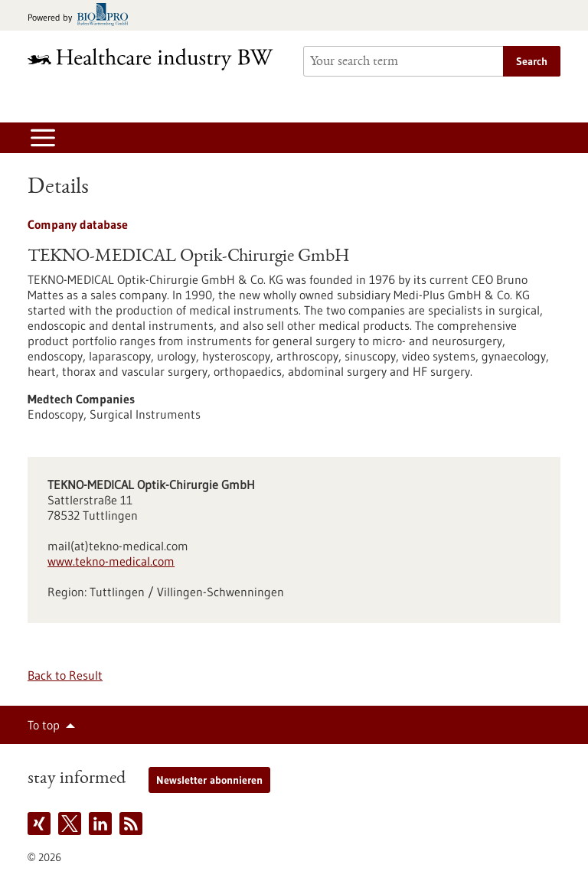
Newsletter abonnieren (209, 780)
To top (44, 725)
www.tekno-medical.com (111, 561)
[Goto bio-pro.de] (82, 16)
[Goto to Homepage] (156, 59)
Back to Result (65, 675)
